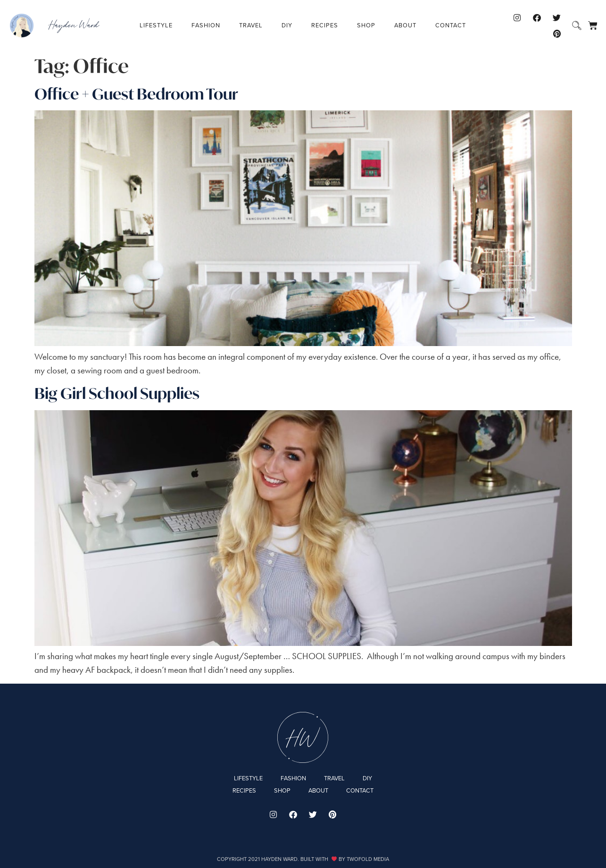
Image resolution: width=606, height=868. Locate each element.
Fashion (206, 25)
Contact (451, 25)
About (405, 25)
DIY (287, 25)
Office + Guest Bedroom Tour (136, 94)
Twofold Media (368, 859)
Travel (251, 25)
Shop (366, 25)
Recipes (325, 25)
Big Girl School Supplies (117, 393)
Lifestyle (156, 25)
